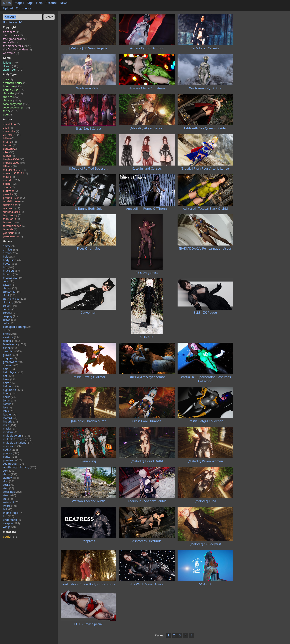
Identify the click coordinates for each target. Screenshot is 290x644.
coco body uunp (16, 107)
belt (9, 257)
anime (9, 246)
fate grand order (15, 39)
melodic (11, 180)
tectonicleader (14, 226)
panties (11, 453)
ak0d (8, 128)
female (11, 341)
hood (10, 393)
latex (9, 411)
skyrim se (13, 70)
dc (6, 330)
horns (9, 397)
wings (9, 527)
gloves (10, 355)
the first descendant (17, 49)
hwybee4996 (14, 159)
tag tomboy (12, 215)
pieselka (10, 194)
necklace (12, 446)
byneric (10, 145)
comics (9, 309)
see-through (14, 464)
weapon (11, 523)
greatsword (13, 362)
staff (8, 488)
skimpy (11, 478)
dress (10, 334)
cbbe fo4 (11, 97)
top (9, 516)
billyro (9, 138)
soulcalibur (12, 42)
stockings (12, 492)
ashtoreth (12, 135)
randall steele (13, 201)
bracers (10, 274)
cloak (10, 295)
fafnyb (9, 156)
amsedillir (11, 131)
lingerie (10, 421)
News (64, 3)
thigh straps (13, 513)
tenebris (10, 229)
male (9, 425)
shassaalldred (13, 212)
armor (10, 253)
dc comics (12, 32)
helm (9, 383)
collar (10, 306)
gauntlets (12, 351)
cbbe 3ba (13, 93)
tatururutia (12, 222)
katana (9, 404)
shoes (10, 474)
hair (9, 369)
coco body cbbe (16, 104)
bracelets (11, 271)
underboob (13, 520)
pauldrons (13, 460)
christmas (12, 292)
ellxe (9, 152)
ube (8, 114)
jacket (9, 400)
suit (8, 499)
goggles (10, 358)
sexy (9, 471)
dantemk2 (11, 149)
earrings (12, 337)
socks (9, 485)
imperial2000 (14, 163)
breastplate (13, 278)
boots (10, 264)
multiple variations (18, 443)
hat (8, 376)
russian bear (13, 205)
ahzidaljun (11, 124)
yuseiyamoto (13, 236)
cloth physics (14, 299)
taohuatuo (11, 219)
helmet (11, 386)
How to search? (12, 22)
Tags (30, 3)
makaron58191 (14, 170)
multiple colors (16, 436)
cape (9, 281)
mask (10, 429)
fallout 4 (11, 63)
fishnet (10, 348)
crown (9, 320)
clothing (12, 302)
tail (8, 509)
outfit (11, 537)
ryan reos (11, 208)
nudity (10, 450)
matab (9, 177)
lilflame (10, 166)
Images (19, 3)
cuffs (9, 323)
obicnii (10, 184)
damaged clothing (17, 327)
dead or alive (14, 35)
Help (39, 3)
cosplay (10, 316)
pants (10, 457)
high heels (13, 390)
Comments (23, 8)
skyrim (11, 66)
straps (9, 495)
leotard (10, 418)
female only (14, 344)
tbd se (10, 111)
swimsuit (11, 502)
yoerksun (11, 233)
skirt (9, 481)
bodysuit (12, 260)
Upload (8, 8)
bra (9, 267)
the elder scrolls (17, 46)
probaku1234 (14, 198)
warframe (11, 53)
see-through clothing (20, 467)
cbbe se (12, 100)
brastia (10, 142)
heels (10, 379)
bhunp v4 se (13, 90)
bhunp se (12, 86)
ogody (9, 187)
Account (51, 3)
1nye (8, 79)
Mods (7, 3)
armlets (10, 249)
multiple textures (17, 439)
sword (10, 506)
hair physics (13, 372)
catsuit (9, 285)
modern (11, 432)
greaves (11, 365)
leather (10, 414)
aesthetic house (15, 83)
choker (10, 288)
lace (7, 407)
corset (10, 313)
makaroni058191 (15, 173)
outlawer (10, 191)
